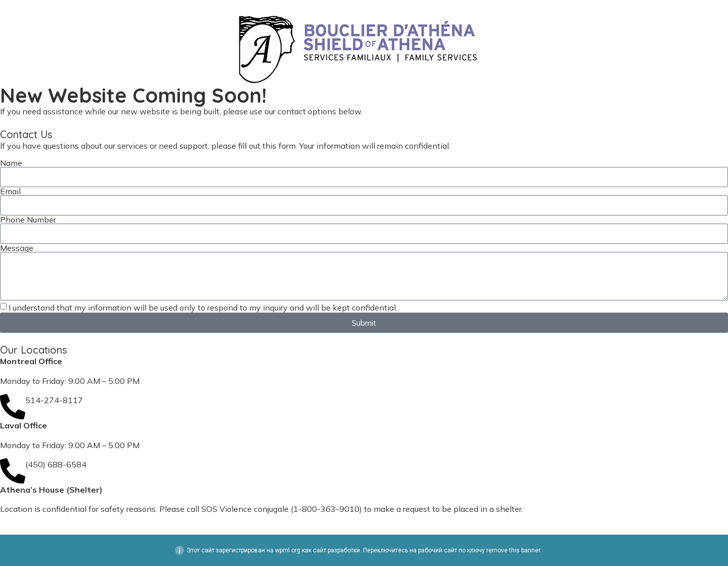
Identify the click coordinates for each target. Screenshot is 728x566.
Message (17, 248)
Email (10, 191)
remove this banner (513, 550)
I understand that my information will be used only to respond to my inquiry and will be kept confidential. (203, 308)
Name (11, 163)
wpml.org (288, 550)
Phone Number (28, 220)
